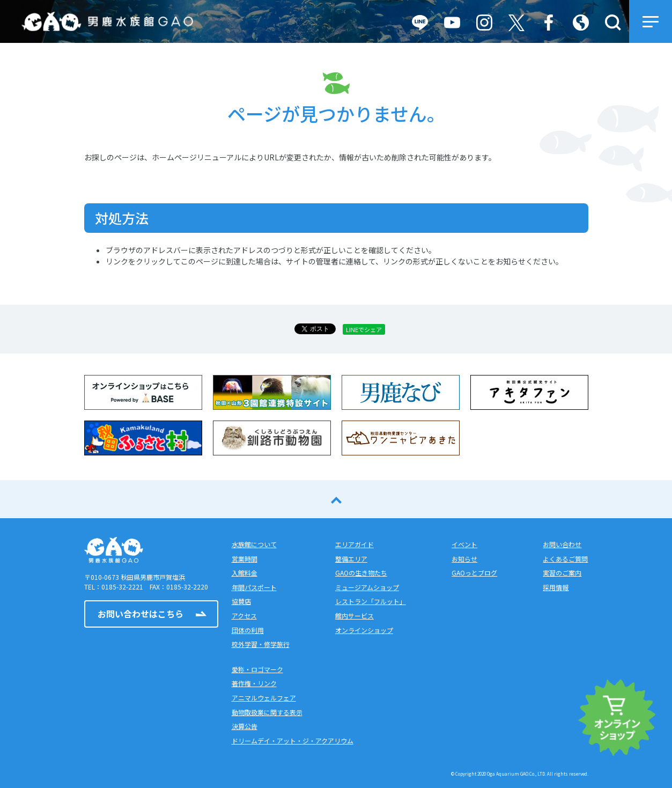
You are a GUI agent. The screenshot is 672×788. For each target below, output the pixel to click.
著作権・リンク (254, 683)
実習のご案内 (562, 573)
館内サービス (355, 616)
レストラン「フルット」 (371, 601)
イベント (464, 544)
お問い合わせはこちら (141, 614)
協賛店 (241, 601)
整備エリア (351, 559)
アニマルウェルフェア (264, 698)
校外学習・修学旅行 (261, 644)
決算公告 (245, 726)
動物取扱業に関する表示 (267, 712)
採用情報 (556, 587)
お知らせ (464, 559)
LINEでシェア (364, 329)
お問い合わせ (562, 544)
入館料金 (245, 573)
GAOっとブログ (474, 573)
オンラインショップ (364, 630)
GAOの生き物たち (361, 573)
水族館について (254, 544)
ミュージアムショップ (367, 587)
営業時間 (245, 559)
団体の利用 (248, 630)
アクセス (244, 616)
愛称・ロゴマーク (257, 669)
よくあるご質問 (565, 559)
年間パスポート (254, 587)
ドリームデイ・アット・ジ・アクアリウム (293, 741)
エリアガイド (355, 544)
